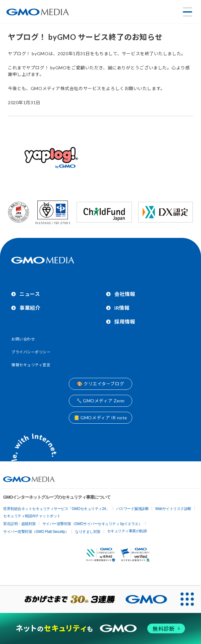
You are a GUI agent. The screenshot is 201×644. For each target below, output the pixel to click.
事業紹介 (30, 308)
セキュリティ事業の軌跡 (127, 531)
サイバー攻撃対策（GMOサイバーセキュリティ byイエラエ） (92, 524)
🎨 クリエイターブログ (100, 384)
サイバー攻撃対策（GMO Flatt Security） (36, 532)
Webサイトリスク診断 (173, 509)
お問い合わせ (23, 339)
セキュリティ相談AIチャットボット (32, 516)
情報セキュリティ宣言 (31, 365)
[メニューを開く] (187, 12)
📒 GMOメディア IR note (100, 418)
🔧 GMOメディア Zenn (100, 401)
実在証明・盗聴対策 (19, 524)
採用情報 (125, 322)
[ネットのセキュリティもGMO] (100, 628)
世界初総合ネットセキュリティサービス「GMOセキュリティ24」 (56, 509)
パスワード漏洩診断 (133, 509)
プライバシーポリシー (31, 352)
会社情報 (125, 294)
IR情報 (122, 308)
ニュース (30, 294)
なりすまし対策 (88, 532)
